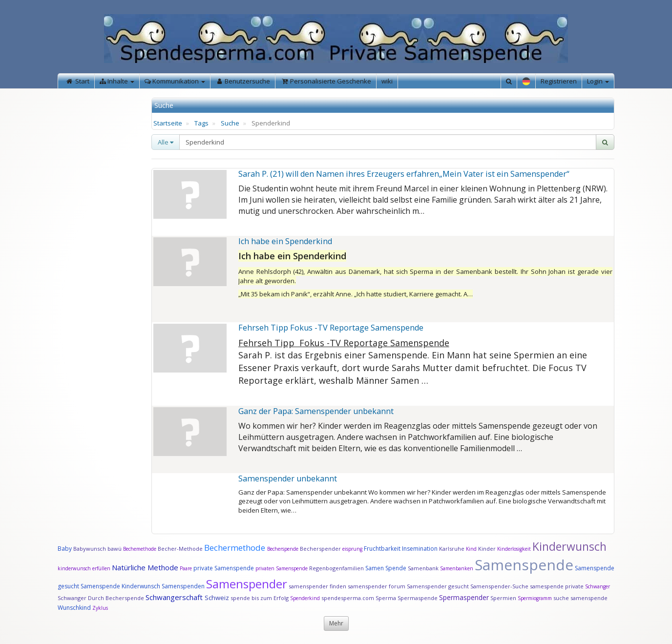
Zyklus (100, 608)
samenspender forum (377, 586)
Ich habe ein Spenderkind (285, 241)
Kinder (487, 549)
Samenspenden (183, 586)
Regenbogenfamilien (336, 568)
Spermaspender (464, 597)
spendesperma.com (348, 598)
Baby (65, 549)
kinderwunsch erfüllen (84, 568)
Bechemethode (140, 549)
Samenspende (524, 565)
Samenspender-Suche (499, 586)
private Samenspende (224, 568)
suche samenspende (580, 598)
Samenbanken (457, 568)
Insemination (420, 549)
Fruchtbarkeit (383, 549)
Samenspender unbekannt (288, 478)
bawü (115, 549)
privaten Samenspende (282, 568)
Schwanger (598, 586)
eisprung (352, 549)
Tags (201, 123)
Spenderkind (305, 598)
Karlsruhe (452, 549)
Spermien (503, 598)
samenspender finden (317, 586)
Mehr (336, 623)
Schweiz (217, 598)
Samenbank (423, 568)
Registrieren (559, 81)
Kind (472, 549)
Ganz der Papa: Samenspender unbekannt (316, 411)
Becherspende (283, 549)
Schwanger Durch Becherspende (101, 598)
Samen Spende (386, 568)
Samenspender (247, 584)
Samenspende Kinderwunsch (120, 586)
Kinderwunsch (569, 546)
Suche (230, 123)
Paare (187, 568)
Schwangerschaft (175, 597)
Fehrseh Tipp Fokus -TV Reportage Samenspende (331, 328)
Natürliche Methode (145, 567)
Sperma (386, 598)
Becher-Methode (180, 549)
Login (598, 81)
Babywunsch (90, 549)
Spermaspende (418, 598)
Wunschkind (74, 608)
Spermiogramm (535, 598)
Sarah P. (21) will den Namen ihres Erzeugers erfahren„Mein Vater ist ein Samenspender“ (404, 174)
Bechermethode (236, 548)
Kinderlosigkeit (515, 549)
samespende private (557, 586)
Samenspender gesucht (438, 586)
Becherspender (321, 549)
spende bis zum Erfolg (260, 598)
